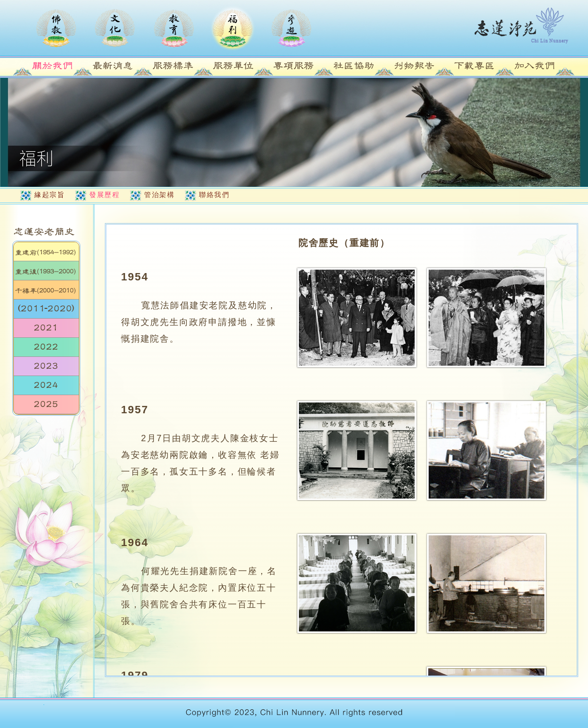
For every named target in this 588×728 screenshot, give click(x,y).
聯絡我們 (214, 195)
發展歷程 (104, 195)
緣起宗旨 (49, 195)
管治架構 (159, 195)
